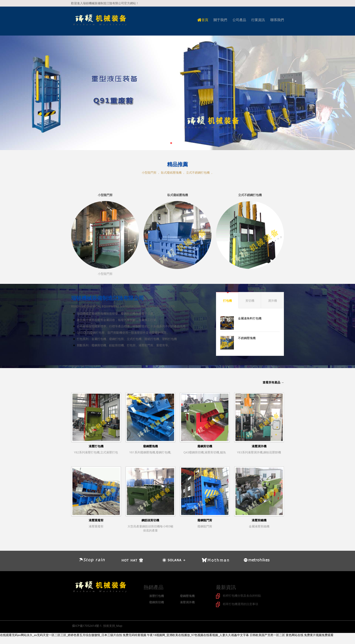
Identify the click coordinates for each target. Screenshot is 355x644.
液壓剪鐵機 (259, 520)
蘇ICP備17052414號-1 (87, 625)
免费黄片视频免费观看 (319, 634)
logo (100, 20)
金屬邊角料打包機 (250, 318)
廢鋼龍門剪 (205, 520)
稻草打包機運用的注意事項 (240, 604)
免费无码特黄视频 (134, 634)
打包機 (227, 301)
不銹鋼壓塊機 (247, 338)
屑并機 (272, 301)
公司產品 (239, 20)
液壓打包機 (96, 446)
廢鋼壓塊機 (150, 446)
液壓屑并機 (259, 446)
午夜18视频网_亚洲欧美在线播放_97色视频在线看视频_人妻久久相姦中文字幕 (198, 634)
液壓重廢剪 (96, 520)
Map (119, 625)
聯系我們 (277, 20)
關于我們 (220, 20)
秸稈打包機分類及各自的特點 (242, 596)
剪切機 (250, 301)
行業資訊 (258, 20)
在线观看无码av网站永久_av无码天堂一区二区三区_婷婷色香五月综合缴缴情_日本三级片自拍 (61, 634)
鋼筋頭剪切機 (150, 520)
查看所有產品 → (273, 382)
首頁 (203, 20)
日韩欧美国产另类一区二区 (267, 634)
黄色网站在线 (295, 634)
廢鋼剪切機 (205, 446)
